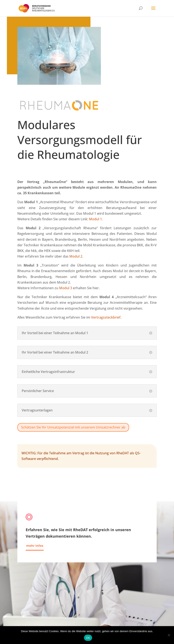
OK (88, 638)
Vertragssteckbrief (106, 317)
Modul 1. (96, 219)
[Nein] (169, 635)
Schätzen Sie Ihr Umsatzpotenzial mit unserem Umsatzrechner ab (73, 427)
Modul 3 (66, 288)
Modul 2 (76, 256)
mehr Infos (35, 546)
